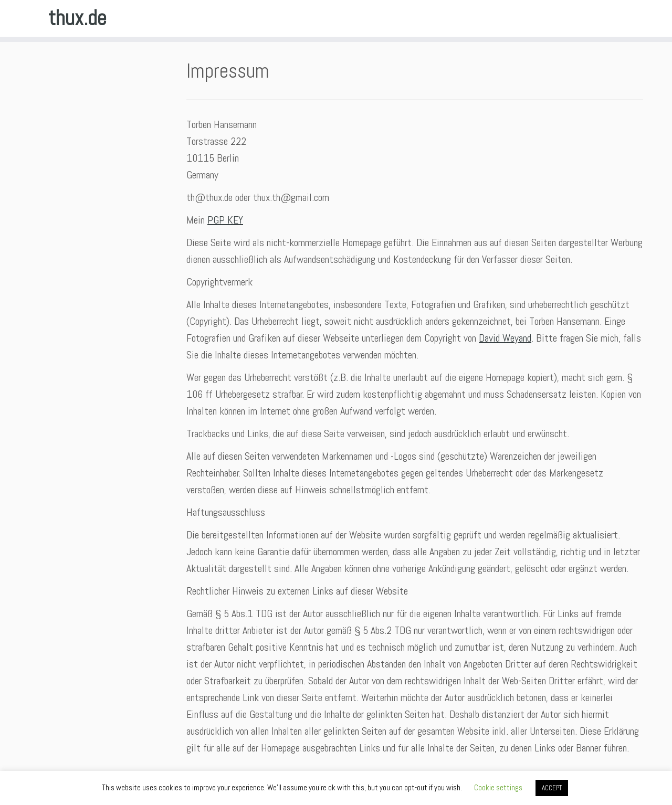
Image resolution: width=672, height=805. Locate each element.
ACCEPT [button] (552, 788)
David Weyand (505, 338)
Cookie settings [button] (498, 787)
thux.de (77, 18)
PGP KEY (225, 220)
